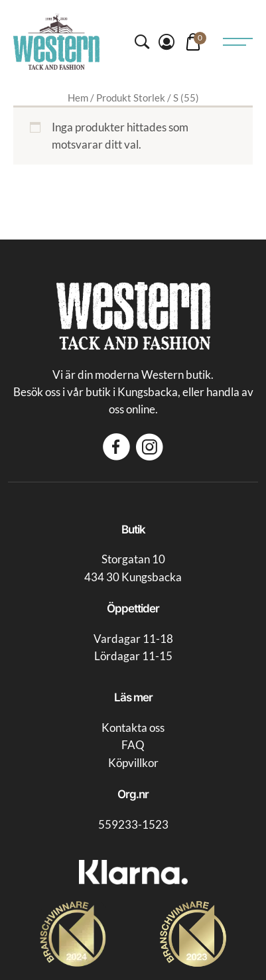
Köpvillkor (133, 763)
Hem (78, 98)
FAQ (133, 745)
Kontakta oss (133, 728)
